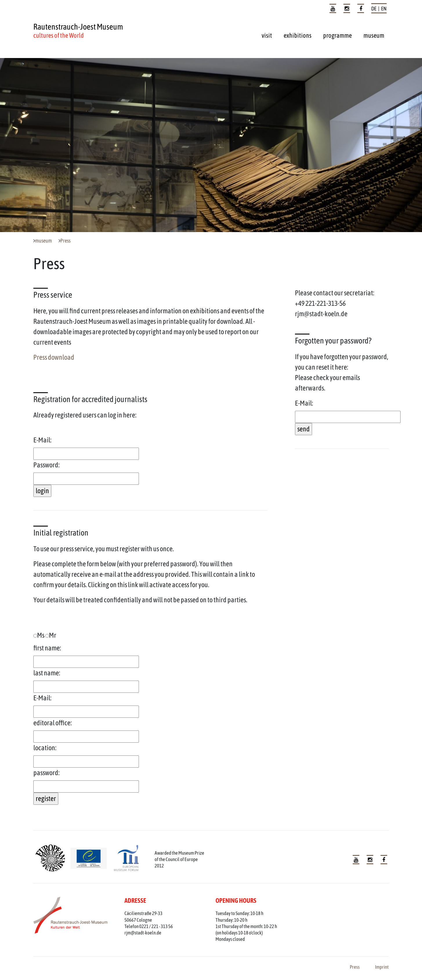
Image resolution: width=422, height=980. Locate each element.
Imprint (382, 967)
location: (45, 748)
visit (267, 35)
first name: (47, 648)
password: (47, 773)
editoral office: (53, 723)
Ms (39, 635)
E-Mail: (42, 440)
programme (337, 35)
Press (65, 241)
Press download (54, 357)
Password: (47, 465)
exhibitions (298, 35)
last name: (47, 673)
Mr (51, 635)
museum (374, 35)
